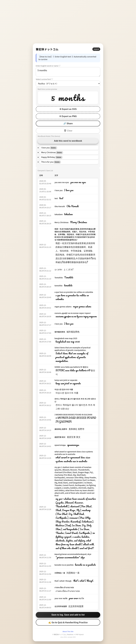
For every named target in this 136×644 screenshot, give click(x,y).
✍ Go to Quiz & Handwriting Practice (68, 622)
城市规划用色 (60, 332)
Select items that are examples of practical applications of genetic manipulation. (72, 349)
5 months (68, 72)
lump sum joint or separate (66, 380)
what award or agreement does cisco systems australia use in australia (74, 453)
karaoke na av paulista (64, 565)
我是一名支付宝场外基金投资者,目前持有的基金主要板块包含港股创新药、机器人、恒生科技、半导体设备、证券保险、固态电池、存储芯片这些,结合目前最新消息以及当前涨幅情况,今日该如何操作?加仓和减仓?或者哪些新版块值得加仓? (75, 234)
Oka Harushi (60, 206)
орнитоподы (60, 445)
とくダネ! (58, 270)
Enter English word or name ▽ (48, 66)
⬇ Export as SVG (68, 109)
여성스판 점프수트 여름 (64, 389)
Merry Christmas (61, 222)
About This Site (68, 631)
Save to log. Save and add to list (68, 615)
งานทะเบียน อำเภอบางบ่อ (64, 587)
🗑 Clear (68, 131)
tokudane (59, 214)
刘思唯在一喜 (60, 573)
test (56, 198)
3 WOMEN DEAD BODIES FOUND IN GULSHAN (73, 415)
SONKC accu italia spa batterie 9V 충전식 (71, 367)
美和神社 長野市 (61, 429)
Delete (53, 148)
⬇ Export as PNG (68, 116)
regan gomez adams (63, 307)
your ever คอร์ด (61, 598)
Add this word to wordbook (68, 141)
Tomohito (59, 278)
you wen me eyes (62, 182)
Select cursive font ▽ (44, 79)
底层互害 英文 (60, 437)
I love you (59, 190)
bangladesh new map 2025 (66, 338)
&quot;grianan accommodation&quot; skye (73, 554)
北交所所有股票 (61, 606)
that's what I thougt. (63, 581)
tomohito (58, 286)
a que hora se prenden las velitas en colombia (74, 292)
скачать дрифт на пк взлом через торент (73, 313)
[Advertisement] (68, 22)
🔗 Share (68, 123)
